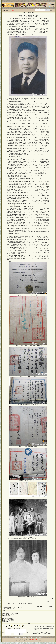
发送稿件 (53, 6)
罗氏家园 (3, 10)
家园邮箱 (24, 639)
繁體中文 (52, 10)
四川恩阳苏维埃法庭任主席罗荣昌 (8, 615)
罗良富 (20, 643)
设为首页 (53, 3)
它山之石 (39, 8)
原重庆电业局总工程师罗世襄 (8, 618)
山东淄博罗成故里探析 (10, 609)
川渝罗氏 (8, 10)
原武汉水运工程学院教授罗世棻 (8, 619)
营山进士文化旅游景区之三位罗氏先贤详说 (10, 613)
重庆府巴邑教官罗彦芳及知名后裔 (8, 621)
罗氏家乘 (43, 1)
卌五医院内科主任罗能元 (7, 616)
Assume (29, 643)
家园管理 (40, 639)
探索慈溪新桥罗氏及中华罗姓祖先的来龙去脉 (14, 608)
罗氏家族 (20, 8)
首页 (17, 8)
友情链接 (28, 639)
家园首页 (38, 1)
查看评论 (33, 606)
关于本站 (17, 639)
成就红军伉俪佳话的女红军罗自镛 (8, 617)
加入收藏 (53, 5)
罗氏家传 (27, 8)
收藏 (38, 606)
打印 (42, 606)
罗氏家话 (24, 8)
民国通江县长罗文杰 (6, 622)
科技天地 (35, 8)
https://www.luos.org (26, 641)
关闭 (46, 606)
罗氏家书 (31, 8)
